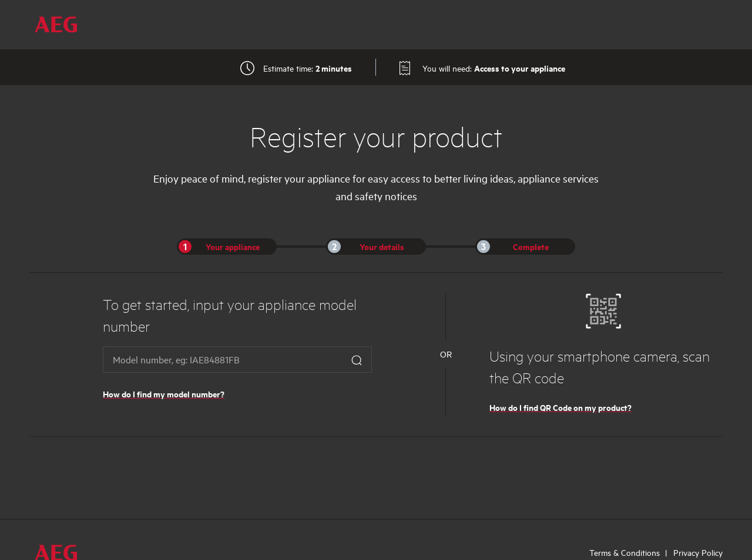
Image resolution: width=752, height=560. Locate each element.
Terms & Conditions (625, 553)
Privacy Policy (698, 553)
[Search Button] (357, 360)
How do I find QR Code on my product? (560, 407)
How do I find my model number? (164, 394)
